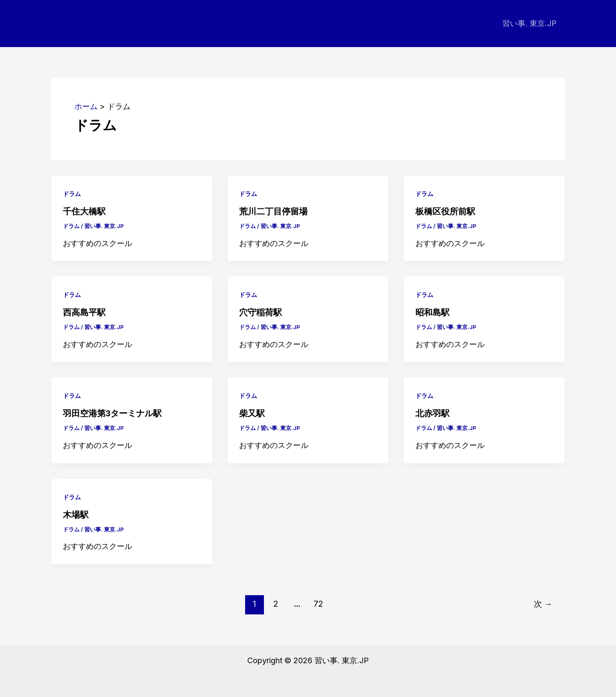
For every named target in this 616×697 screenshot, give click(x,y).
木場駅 (76, 515)
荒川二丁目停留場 (273, 211)
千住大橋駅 (84, 211)
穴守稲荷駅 (261, 312)
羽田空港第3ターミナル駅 (112, 413)
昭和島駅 (432, 312)
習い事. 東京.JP (530, 23)
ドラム (72, 194)
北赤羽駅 (432, 413)
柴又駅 (252, 413)
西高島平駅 (84, 312)
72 (318, 604)
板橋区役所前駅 (445, 211)
